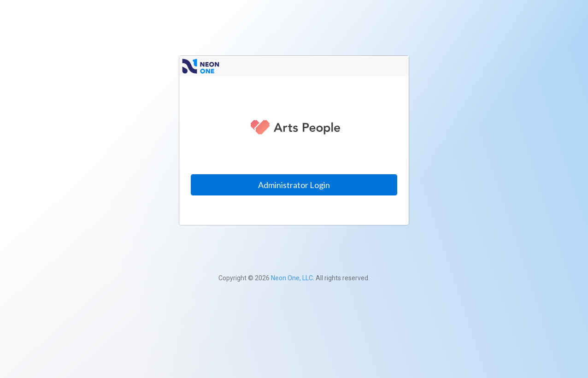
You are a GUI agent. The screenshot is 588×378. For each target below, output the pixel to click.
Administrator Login (294, 185)
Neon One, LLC (292, 278)
